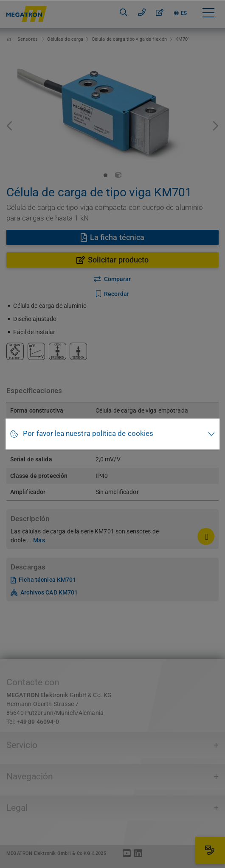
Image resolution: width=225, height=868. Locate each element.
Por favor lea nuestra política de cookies (88, 434)
